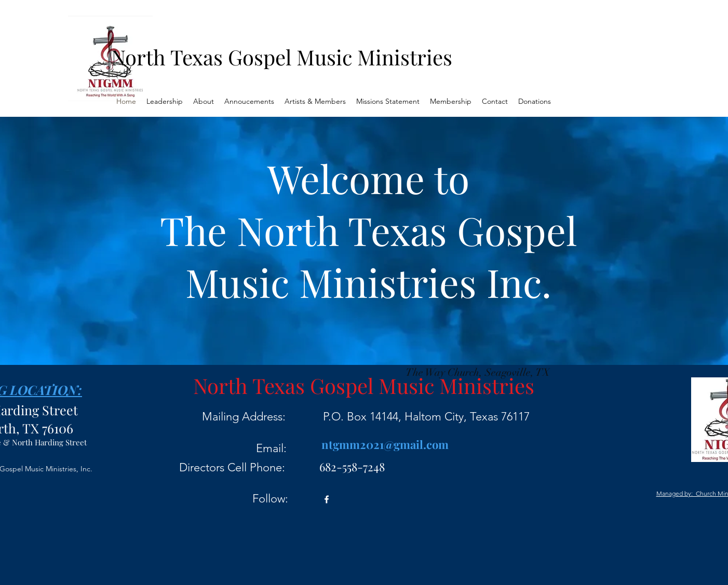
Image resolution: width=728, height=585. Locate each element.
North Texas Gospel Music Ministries (282, 57)
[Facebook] (327, 499)
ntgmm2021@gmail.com (385, 444)
